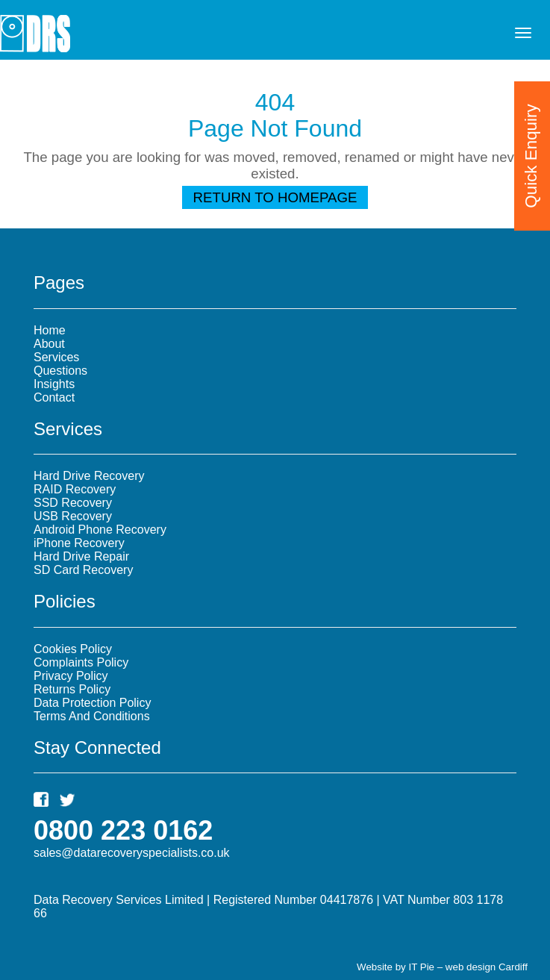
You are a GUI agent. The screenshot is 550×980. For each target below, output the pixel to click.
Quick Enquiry (531, 156)
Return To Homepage (275, 197)
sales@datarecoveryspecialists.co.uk (132, 853)
